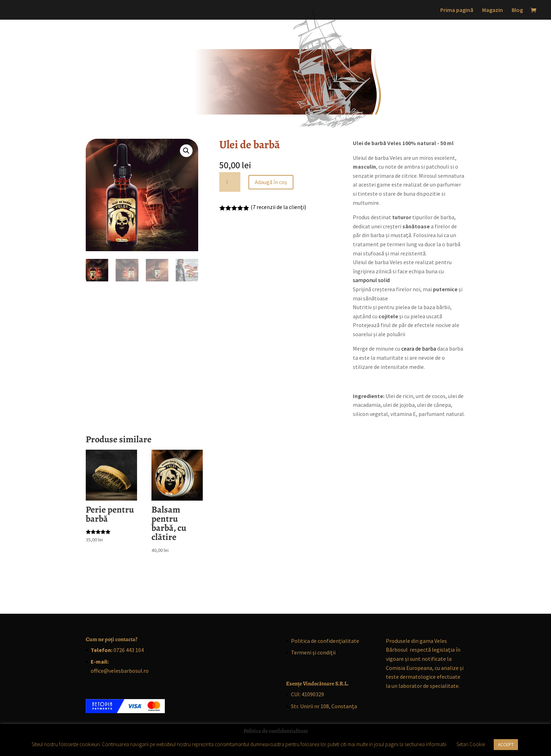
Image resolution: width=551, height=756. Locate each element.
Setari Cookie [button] (471, 744)
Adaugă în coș (271, 182)
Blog (517, 10)
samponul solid (371, 280)
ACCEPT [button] (506, 745)
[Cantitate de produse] (230, 182)
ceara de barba (419, 348)
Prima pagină (457, 10)
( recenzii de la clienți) (278, 207)
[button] (186, 151)
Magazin (492, 10)
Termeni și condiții (313, 652)
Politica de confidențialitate (325, 641)
